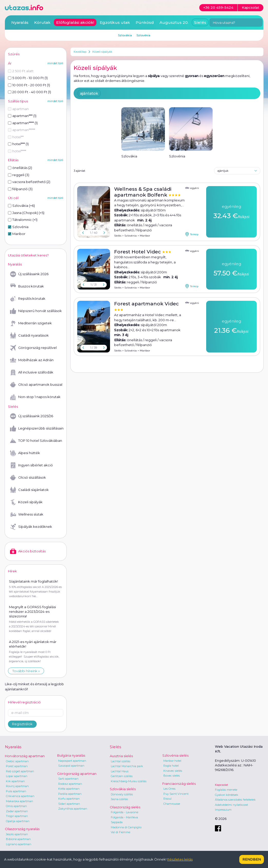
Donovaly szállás (122, 794)
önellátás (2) (20, 168)
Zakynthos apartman (73, 809)
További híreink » (26, 671)
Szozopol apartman (71, 766)
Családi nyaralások (29, 336)
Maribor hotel (172, 761)
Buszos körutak (27, 286)
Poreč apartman (17, 766)
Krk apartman (15, 781)
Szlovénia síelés (175, 755)
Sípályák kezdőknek (31, 527)
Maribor (145, 236)
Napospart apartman (72, 761)
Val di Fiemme (121, 832)
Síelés (118, 236)
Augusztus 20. (174, 22)
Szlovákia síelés (123, 789)
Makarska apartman (19, 801)
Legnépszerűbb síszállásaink (37, 428)
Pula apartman (16, 791)
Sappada (117, 822)
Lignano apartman (19, 844)
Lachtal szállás (121, 761)
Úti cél (13, 198)
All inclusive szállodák (32, 372)
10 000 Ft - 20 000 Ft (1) (29, 85)
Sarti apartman (68, 779)
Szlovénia (131, 236)
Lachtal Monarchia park (127, 766)
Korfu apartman (69, 799)
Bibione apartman (18, 839)
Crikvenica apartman (20, 796)
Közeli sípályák (102, 52)
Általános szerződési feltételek (235, 800)
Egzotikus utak (115, 22)
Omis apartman (16, 806)
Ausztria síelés (121, 756)
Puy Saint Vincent (176, 794)
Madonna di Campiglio (126, 827)
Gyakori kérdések (227, 795)
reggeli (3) (19, 175)
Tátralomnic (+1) (23, 220)
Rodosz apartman (70, 784)
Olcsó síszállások (28, 478)
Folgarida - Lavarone (125, 812)
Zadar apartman (17, 811)
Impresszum (223, 810)
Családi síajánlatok (29, 490)
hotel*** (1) (18, 144)
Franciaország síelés (179, 784)
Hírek (12, 571)
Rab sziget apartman (20, 771)
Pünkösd (145, 22)
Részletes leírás (180, 859)
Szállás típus (18, 101)
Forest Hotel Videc (138, 252)
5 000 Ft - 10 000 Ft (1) (28, 78)
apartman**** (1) (23, 123)
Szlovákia (125, 35)
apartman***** (22, 130)
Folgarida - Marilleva (124, 817)
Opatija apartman (18, 821)
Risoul (167, 799)
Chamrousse (172, 804)
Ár (10, 63)
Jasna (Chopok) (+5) (26, 213)
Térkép (192, 234)
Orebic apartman (17, 761)
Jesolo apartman (17, 834)
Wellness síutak (27, 515)
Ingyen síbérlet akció (31, 465)
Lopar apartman (17, 776)
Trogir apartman (17, 816)
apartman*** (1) (22, 116)
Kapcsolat (221, 785)
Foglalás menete (226, 790)
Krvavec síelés (173, 771)
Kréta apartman (69, 789)
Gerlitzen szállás (122, 776)
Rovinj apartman (17, 786)
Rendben (252, 859)
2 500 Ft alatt (21, 71)
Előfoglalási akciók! (75, 22)
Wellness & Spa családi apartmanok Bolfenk (143, 192)
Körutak (42, 22)
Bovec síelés (172, 776)
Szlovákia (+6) (21, 206)
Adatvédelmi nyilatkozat (231, 805)
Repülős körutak (28, 299)
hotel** (16, 137)
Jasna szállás (119, 799)
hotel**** (17, 151)
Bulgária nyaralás (71, 755)
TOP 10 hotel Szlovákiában (36, 441)
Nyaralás (20, 22)
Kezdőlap (80, 52)
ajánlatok (89, 93)
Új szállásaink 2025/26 (32, 416)
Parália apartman (70, 794)
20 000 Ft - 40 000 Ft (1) (29, 92)
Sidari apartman (69, 804)
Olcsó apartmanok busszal (36, 385)
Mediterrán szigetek (31, 323)
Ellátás (13, 160)
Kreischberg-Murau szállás (129, 781)
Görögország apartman (77, 774)
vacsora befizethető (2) (29, 182)
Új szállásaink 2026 (29, 274)
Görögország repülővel (33, 348)
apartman (18, 109)
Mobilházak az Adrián (32, 360)
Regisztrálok (22, 724)
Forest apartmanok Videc (146, 304)
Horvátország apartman (25, 756)
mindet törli (55, 63)
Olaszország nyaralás (22, 829)
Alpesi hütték (25, 453)
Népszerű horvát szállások (36, 311)
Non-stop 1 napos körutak (35, 397)
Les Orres (169, 789)
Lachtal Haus (120, 771)
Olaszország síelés (125, 807)
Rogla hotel (171, 766)
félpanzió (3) (20, 189)
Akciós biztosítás (28, 551)
